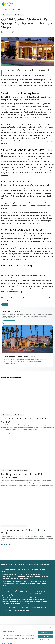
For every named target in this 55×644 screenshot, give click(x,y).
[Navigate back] (3, 10)
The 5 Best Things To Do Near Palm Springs (23, 448)
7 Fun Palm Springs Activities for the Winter (24, 560)
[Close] (51, 628)
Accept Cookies (46, 633)
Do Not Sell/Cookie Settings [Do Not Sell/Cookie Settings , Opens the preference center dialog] (45, 640)
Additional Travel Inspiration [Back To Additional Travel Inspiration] (12, 10)
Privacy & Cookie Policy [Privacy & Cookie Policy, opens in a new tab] (8, 643)
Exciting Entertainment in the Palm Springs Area (23, 504)
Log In (5, 333)
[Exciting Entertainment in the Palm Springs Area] (27, 481)
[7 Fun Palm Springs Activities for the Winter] (27, 537)
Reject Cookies (46, 636)
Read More (4, 461)
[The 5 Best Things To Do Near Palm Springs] (27, 425)
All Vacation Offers (9, 350)
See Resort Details (9, 392)
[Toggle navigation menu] (51, 4)
